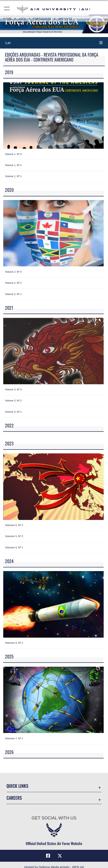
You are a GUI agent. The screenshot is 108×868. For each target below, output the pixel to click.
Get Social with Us (54, 818)
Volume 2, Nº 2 (13, 283)
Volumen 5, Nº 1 (14, 547)
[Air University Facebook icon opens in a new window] (48, 856)
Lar (8, 43)
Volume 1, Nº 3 (13, 154)
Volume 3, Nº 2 (13, 401)
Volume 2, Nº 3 (13, 272)
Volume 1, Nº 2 (13, 165)
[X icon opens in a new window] (60, 856)
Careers (14, 798)
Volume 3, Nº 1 (13, 412)
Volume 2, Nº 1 (13, 294)
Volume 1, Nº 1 (13, 176)
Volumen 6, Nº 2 (14, 643)
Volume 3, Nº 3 (13, 389)
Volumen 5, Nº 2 (14, 536)
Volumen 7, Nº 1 (14, 738)
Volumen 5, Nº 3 (14, 525)
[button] (7, 9)
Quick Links (17, 786)
